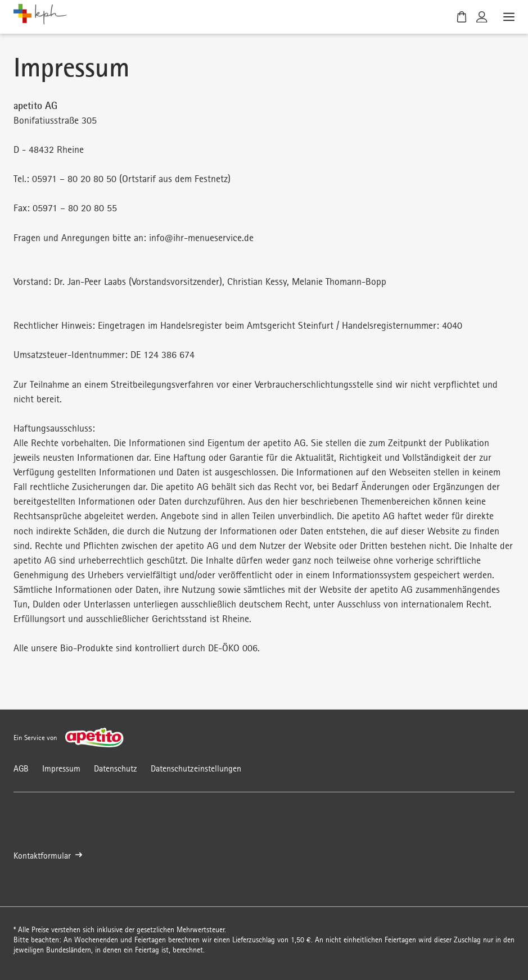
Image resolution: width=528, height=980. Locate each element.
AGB (21, 768)
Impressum (61, 768)
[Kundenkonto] (482, 17)
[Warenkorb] (462, 17)
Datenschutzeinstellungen (196, 768)
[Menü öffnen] (508, 17)
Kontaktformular (48, 856)
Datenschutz (116, 768)
